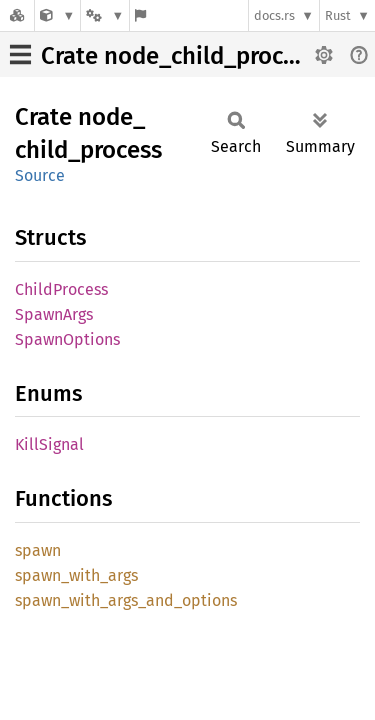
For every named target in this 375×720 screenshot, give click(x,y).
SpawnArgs (54, 314)
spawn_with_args (76, 575)
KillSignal (49, 444)
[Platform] (105, 15)
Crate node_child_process (179, 56)
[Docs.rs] (17, 15)
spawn (38, 550)
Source (40, 175)
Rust (338, 15)
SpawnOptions (67, 339)
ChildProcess (61, 289)
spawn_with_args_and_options (126, 600)
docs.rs (274, 15)
